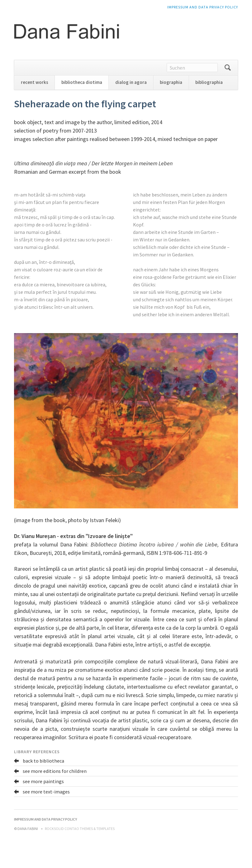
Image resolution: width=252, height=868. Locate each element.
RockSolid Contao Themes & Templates (80, 829)
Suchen (228, 68)
